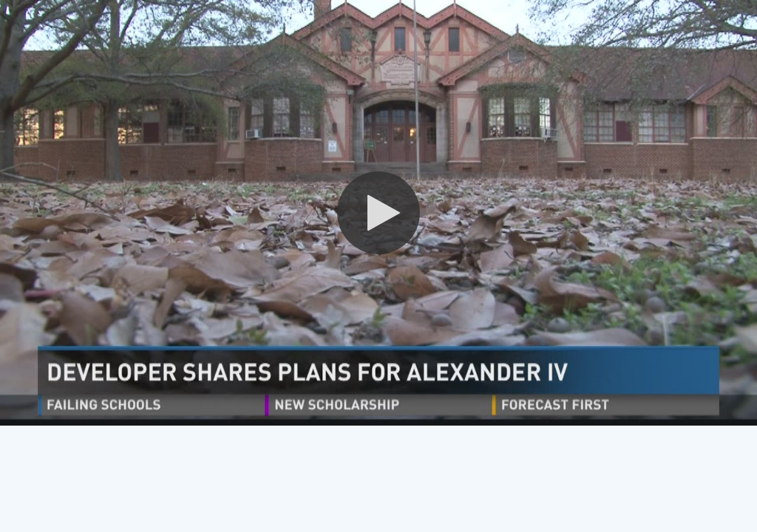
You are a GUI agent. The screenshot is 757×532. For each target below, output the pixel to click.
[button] (378, 213)
